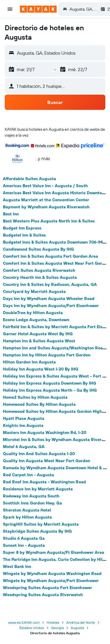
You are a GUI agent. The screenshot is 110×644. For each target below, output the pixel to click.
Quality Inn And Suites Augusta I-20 (39, 454)
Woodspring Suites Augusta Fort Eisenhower (48, 588)
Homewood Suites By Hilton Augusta (39, 404)
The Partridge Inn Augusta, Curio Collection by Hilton (56, 559)
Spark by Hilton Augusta (27, 517)
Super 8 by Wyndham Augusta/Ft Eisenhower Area (54, 552)
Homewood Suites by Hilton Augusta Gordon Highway (56, 411)
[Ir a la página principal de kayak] (38, 9)
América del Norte (81, 622)
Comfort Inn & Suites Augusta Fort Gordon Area (50, 256)
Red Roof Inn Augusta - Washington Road (44, 482)
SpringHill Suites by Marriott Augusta (41, 524)
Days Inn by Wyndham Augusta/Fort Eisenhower (51, 306)
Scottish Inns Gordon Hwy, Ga (32, 503)
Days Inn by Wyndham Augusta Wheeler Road (49, 298)
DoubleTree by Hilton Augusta (33, 313)
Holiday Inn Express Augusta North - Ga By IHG (50, 390)
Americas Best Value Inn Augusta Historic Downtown (55, 193)
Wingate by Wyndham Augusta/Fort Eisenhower (51, 581)
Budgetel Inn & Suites (24, 235)
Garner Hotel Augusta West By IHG (38, 334)
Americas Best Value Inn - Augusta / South (45, 186)
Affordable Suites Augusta (29, 179)
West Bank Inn (17, 566)
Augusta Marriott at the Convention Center (46, 200)
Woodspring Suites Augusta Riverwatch (43, 595)
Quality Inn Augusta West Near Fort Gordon (46, 461)
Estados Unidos (32, 628)
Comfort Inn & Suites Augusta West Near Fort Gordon (56, 263)
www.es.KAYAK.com (24, 622)
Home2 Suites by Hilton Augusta (35, 397)
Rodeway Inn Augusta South (31, 496)
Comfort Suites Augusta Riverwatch (39, 270)
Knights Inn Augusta (23, 425)
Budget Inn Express (22, 228)
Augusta (77, 628)
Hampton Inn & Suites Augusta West (39, 341)
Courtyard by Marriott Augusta (34, 291)
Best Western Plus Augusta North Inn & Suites (49, 221)
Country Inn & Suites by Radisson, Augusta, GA (50, 284)
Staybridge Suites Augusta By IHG (37, 531)
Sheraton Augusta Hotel (27, 510)
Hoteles (53, 622)
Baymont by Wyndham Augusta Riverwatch (46, 207)
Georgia (57, 628)
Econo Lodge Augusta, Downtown (36, 320)
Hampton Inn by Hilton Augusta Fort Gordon (47, 355)
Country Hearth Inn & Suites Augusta (40, 277)
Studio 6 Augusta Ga (24, 538)
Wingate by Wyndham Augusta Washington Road (52, 573)
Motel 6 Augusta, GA (24, 447)
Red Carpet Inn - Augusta (28, 475)
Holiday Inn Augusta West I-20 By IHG (41, 369)
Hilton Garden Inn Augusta (29, 362)
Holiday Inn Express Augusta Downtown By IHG (50, 383)
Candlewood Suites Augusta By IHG (38, 249)
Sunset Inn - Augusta (24, 545)
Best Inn (11, 214)
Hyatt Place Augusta (24, 418)
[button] (10, 9)
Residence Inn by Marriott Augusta (38, 489)
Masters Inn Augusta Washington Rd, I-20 (45, 432)
